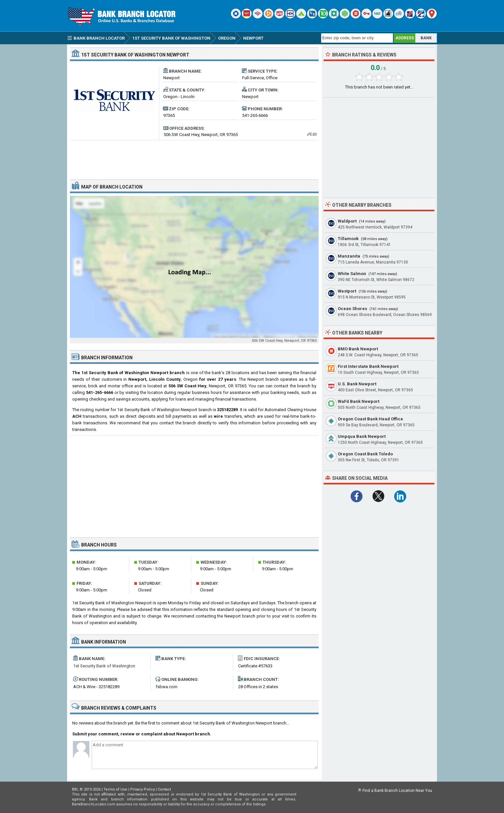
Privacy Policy (142, 789)
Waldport (347, 221)
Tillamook (348, 239)
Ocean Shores (352, 309)
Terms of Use (115, 789)
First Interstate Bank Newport (368, 366)
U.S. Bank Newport (357, 384)
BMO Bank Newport (358, 349)
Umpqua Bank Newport (362, 436)
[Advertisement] (194, 157)
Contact (164, 789)
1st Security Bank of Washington (104, 666)
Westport (347, 291)
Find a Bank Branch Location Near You (397, 791)
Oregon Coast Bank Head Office (370, 419)
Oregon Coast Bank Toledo (365, 454)
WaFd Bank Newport (359, 401)
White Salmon (352, 274)
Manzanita (349, 256)
